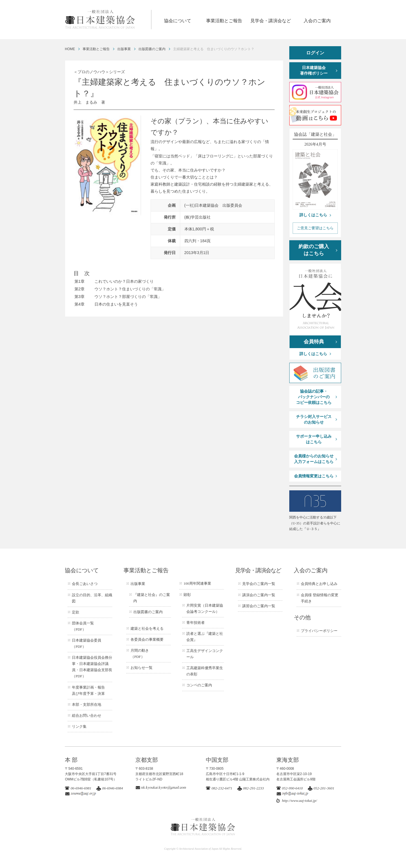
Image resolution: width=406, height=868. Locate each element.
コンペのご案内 (199, 685)
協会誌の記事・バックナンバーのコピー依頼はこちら (314, 397)
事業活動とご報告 (224, 21)
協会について (178, 21)
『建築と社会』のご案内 (152, 598)
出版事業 (124, 49)
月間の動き (140, 654)
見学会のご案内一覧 (259, 584)
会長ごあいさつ (85, 584)
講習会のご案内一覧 (259, 606)
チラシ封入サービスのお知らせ (314, 419)
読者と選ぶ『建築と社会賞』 (205, 637)
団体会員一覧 (83, 626)
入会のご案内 (317, 21)
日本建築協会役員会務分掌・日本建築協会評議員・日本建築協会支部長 (92, 667)
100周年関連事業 (197, 583)
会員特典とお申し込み (319, 584)
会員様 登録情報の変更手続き (320, 598)
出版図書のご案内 (152, 49)
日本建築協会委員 (87, 643)
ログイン (315, 53)
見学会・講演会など (271, 21)
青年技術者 (196, 623)
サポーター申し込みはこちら (314, 439)
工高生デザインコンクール (205, 654)
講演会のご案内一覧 (259, 595)
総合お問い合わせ (87, 715)
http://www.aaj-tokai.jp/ (299, 801)
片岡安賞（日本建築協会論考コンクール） (205, 608)
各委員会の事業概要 (147, 639)
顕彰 (187, 595)
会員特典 (314, 342)
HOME (70, 49)
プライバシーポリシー (319, 631)
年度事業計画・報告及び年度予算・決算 (88, 690)
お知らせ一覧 (142, 668)
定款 (76, 612)
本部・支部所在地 (87, 705)
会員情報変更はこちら (314, 476)
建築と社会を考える (147, 628)
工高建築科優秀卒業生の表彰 (205, 671)
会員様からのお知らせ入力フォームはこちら (314, 459)
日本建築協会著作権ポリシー (314, 71)
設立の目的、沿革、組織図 (92, 598)
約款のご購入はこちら (314, 250)
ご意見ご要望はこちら (315, 228)
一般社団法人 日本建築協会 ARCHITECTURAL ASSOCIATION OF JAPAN (108, 20)
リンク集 (79, 726)
